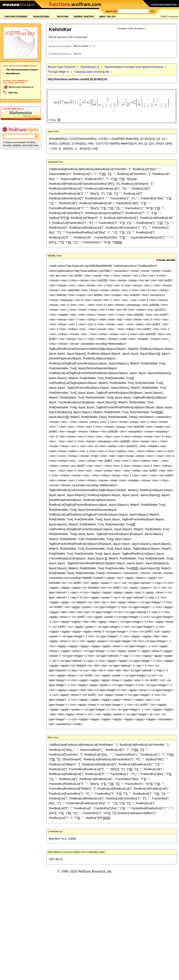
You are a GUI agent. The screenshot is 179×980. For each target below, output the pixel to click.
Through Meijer (58, 72)
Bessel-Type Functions (62, 67)
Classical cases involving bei (92, 72)
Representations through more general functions (134, 67)
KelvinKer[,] (90, 67)
